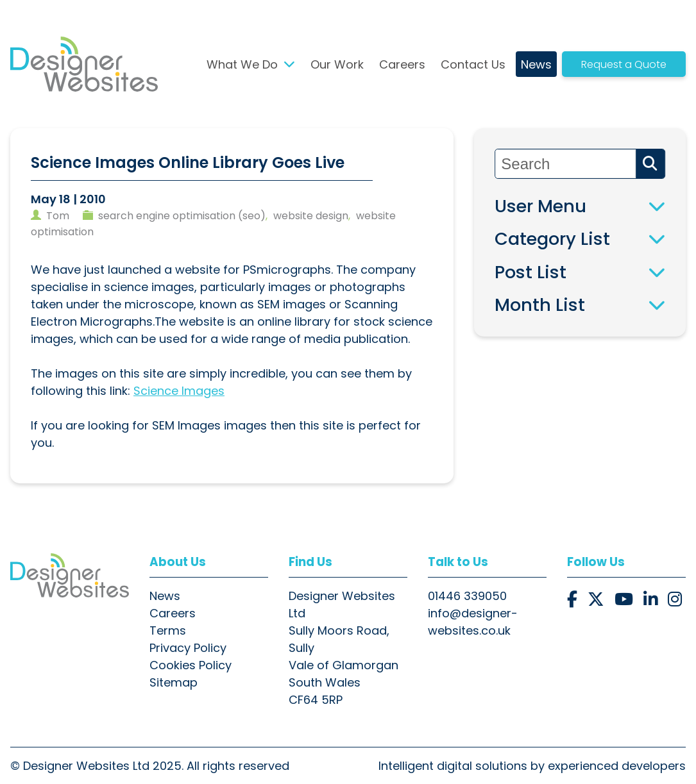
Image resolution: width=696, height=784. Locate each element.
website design (311, 216)
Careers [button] (402, 64)
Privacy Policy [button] (188, 648)
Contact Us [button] (473, 64)
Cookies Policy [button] (191, 665)
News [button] (536, 64)
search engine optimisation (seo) (182, 216)
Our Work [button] (337, 64)
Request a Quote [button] (624, 64)
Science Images (179, 391)
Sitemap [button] (174, 682)
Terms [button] (168, 630)
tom (58, 216)
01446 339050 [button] (467, 596)
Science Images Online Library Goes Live (188, 163)
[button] (84, 64)
